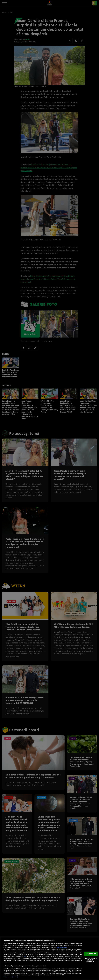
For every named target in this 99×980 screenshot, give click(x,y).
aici (25, 956)
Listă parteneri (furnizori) (11, 977)
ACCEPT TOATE (91, 954)
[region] (49, 959)
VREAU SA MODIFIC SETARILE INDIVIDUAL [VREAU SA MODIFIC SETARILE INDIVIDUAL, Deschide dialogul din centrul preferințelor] (90, 960)
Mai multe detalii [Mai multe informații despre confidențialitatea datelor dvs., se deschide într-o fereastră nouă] (62, 947)
